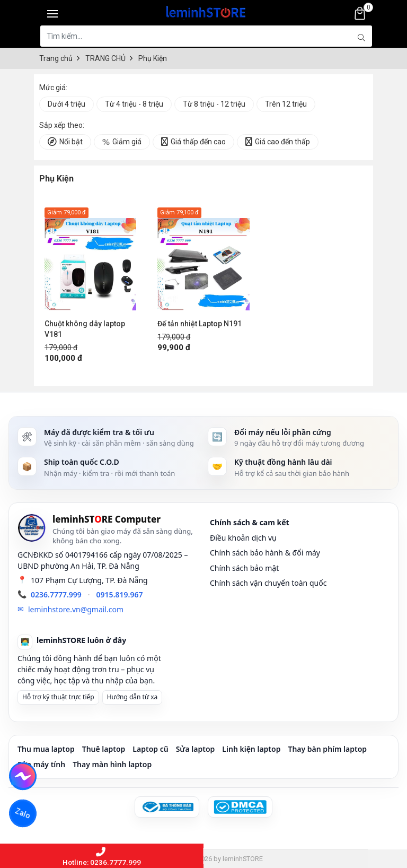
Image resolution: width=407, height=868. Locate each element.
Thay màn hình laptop (112, 764)
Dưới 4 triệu (67, 104)
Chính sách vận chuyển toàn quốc (268, 583)
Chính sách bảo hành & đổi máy (265, 553)
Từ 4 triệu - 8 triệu (134, 104)
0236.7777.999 (56, 594)
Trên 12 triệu (286, 104)
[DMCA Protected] (240, 807)
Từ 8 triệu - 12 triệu (214, 104)
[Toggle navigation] (52, 13)
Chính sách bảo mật (244, 568)
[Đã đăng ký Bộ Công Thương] (167, 807)
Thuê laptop (104, 749)
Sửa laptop (196, 749)
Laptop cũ (150, 749)
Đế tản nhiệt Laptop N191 (200, 324)
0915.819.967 (120, 594)
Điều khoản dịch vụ (243, 538)
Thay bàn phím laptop (327, 749)
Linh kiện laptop (251, 749)
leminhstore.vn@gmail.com (76, 609)
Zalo (23, 813)
